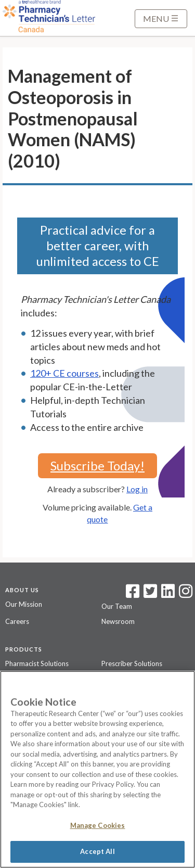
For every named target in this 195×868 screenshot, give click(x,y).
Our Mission (24, 604)
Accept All (97, 851)
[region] (97, 769)
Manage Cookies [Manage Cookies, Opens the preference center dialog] (98, 825)
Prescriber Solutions (132, 663)
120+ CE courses (64, 373)
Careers (17, 621)
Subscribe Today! (97, 465)
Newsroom (118, 621)
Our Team (117, 606)
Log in (137, 489)
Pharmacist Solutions (37, 663)
